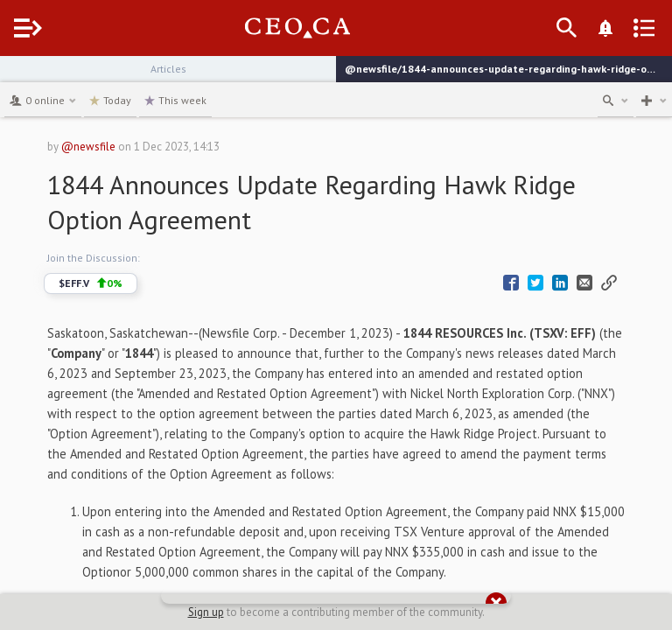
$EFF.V (91, 283)
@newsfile (88, 147)
